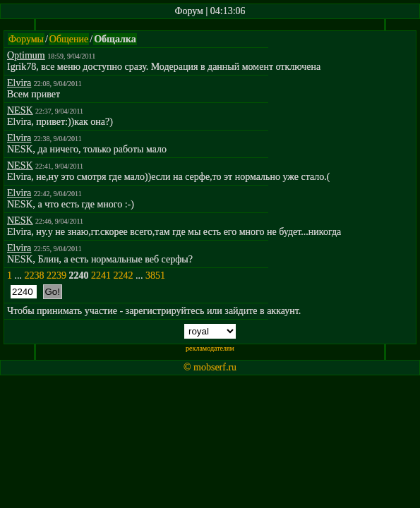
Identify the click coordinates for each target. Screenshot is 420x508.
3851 (155, 276)
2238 (35, 276)
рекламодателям (210, 348)
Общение (69, 39)
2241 (101, 276)
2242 (124, 276)
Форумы (26, 39)
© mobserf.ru (210, 367)
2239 (56, 276)
